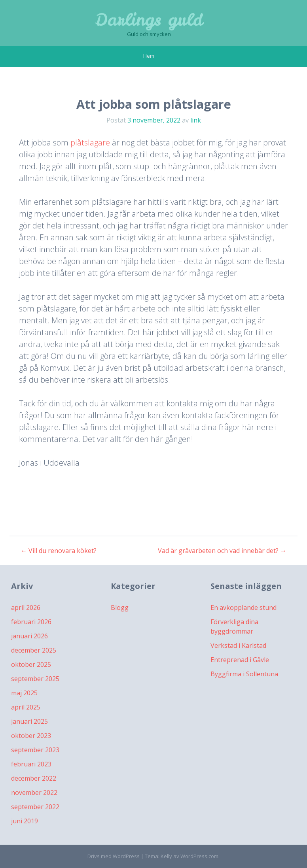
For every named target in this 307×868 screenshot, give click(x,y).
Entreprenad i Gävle (240, 660)
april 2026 (26, 608)
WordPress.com (199, 856)
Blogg (120, 608)
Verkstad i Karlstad (238, 645)
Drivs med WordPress (114, 856)
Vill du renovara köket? (59, 551)
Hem (149, 56)
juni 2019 (25, 821)
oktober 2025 (31, 664)
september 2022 (35, 807)
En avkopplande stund (244, 608)
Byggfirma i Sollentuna (244, 674)
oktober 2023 (31, 736)
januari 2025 (29, 721)
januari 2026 (29, 636)
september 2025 (35, 679)
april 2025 (26, 707)
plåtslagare (90, 142)
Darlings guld (149, 20)
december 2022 (34, 778)
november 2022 (34, 793)
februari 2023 (31, 764)
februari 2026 (31, 622)
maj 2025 (24, 693)
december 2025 (34, 650)
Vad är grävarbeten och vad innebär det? (222, 551)
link (196, 120)
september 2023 (35, 750)
